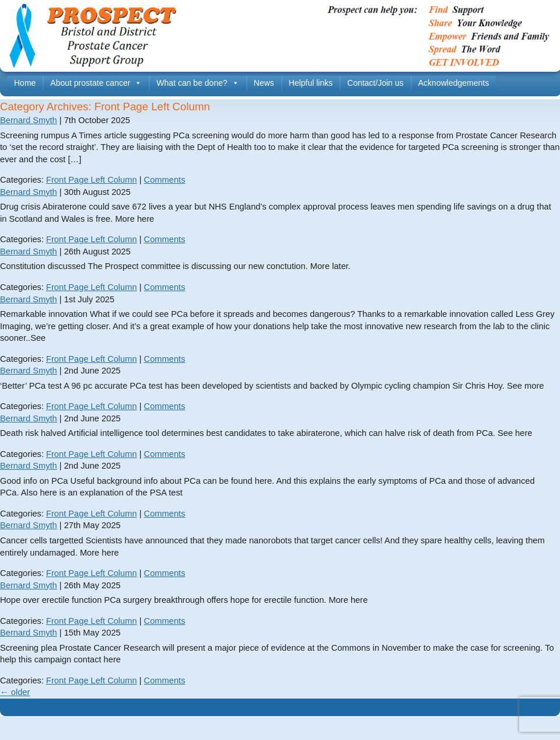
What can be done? (197, 83)
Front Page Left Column (92, 180)
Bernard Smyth (29, 120)
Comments (165, 180)
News (264, 83)
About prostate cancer (96, 83)
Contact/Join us (375, 83)
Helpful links (311, 83)
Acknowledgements (454, 83)
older (15, 692)
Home (25, 83)
